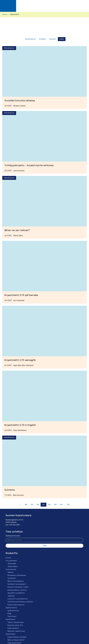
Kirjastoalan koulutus (16, 605)
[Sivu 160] (38, 505)
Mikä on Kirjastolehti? (16, 640)
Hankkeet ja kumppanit (17, 584)
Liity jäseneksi (11, 561)
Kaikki (62, 39)
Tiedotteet (12, 617)
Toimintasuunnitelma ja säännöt (20, 602)
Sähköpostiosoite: (13, 536)
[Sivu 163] (55, 505)
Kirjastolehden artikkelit (17, 637)
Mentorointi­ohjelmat (16, 581)
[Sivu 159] (32, 505)
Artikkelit (43, 39)
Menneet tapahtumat (16, 631)
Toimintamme (11, 570)
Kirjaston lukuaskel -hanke (18, 587)
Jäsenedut (12, 564)
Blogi (9, 614)
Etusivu (5, 15)
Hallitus (10, 572)
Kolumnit (53, 39)
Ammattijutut (30, 39)
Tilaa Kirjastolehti (14, 643)
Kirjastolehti (10, 634)
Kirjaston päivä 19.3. (15, 625)
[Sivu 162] (49, 505)
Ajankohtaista (11, 608)
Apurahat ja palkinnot (16, 593)
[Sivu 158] (26, 505)
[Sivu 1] (20, 505)
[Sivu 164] (61, 505)
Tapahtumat (11, 619)
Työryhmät (12, 578)
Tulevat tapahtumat (16, 622)
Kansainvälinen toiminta (17, 590)
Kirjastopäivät (13, 628)
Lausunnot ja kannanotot (18, 599)
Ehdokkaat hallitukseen (17, 575)
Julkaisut (11, 596)
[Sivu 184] (68, 505)
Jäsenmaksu (13, 567)
